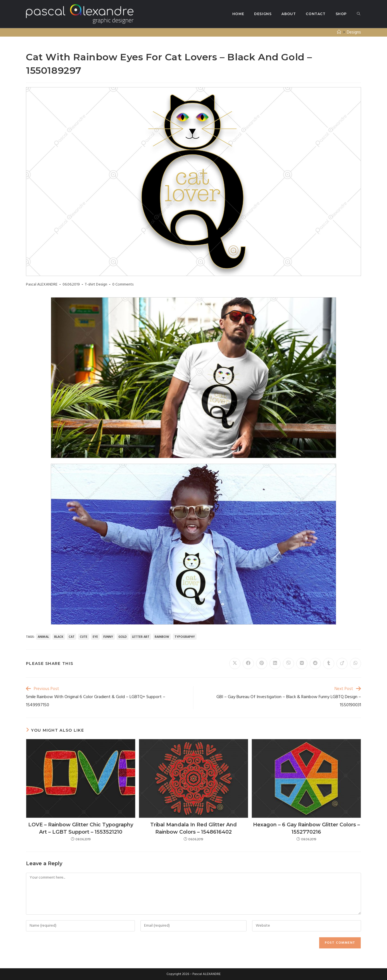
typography (185, 637)
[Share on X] (235, 663)
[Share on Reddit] (315, 663)
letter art (141, 637)
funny (108, 637)
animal (43, 637)
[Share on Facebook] (248, 663)
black (59, 637)
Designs (354, 32)
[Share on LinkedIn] (275, 663)
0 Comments (123, 285)
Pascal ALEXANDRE (42, 285)
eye (95, 637)
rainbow (162, 637)
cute (84, 637)
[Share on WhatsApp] (355, 663)
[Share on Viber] (288, 663)
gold (123, 637)
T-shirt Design (96, 285)
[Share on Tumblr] (329, 663)
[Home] (339, 32)
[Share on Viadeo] (342, 663)
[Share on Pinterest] (262, 663)
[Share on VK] (302, 663)
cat (72, 637)
